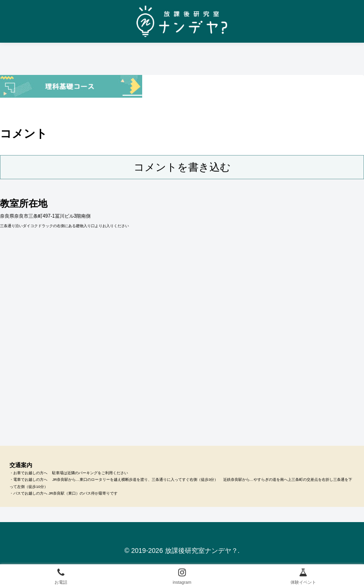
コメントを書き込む (182, 167)
